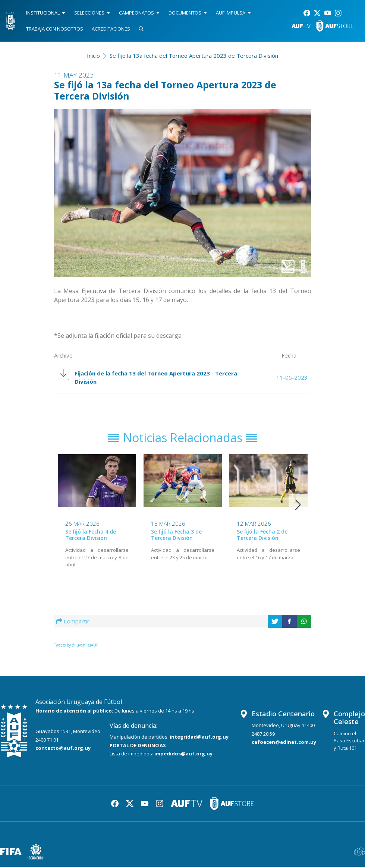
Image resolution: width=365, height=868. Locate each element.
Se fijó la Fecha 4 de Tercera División (91, 536)
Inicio (93, 56)
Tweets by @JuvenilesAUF (76, 646)
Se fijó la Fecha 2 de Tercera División (262, 536)
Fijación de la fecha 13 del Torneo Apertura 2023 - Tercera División (148, 378)
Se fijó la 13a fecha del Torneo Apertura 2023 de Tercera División (194, 56)
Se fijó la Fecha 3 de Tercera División (176, 536)
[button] (298, 506)
